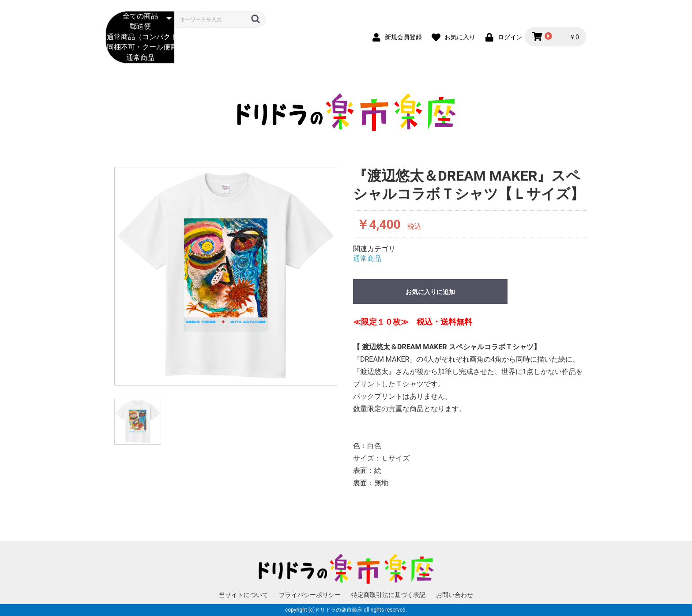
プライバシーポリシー (310, 595)
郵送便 (140, 27)
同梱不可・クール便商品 (140, 47)
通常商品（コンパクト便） (140, 37)
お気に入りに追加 (430, 292)
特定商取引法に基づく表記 (388, 595)
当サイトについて (244, 595)
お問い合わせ (455, 595)
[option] (226, 276)
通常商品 (140, 58)
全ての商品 (140, 17)
